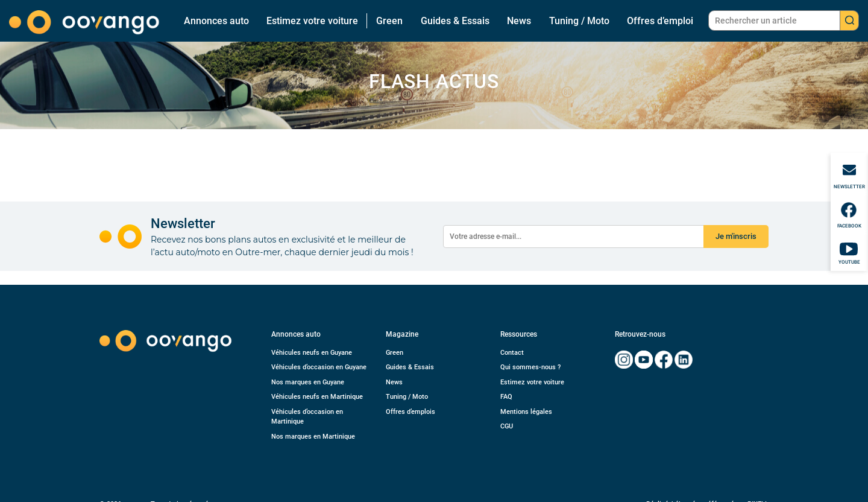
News (519, 21)
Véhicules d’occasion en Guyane (319, 367)
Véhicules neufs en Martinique (317, 397)
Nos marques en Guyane (308, 382)
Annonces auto (216, 21)
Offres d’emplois (410, 412)
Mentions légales (526, 412)
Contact (512, 353)
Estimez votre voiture (312, 21)
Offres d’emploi (660, 21)
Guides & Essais (455, 21)
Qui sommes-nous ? (530, 367)
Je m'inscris (736, 236)
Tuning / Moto (579, 21)
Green (389, 21)
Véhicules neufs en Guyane (312, 353)
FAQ (506, 397)
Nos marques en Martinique (313, 437)
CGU (507, 426)
